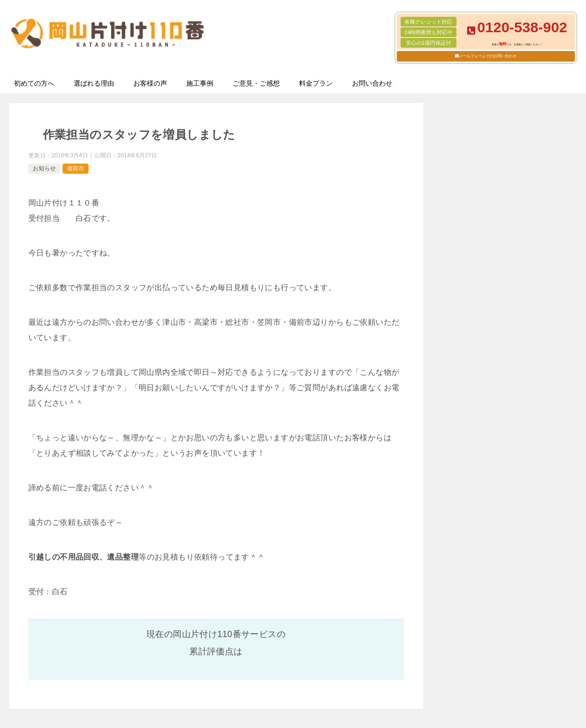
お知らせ (44, 168)
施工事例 (200, 83)
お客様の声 (150, 83)
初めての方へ (34, 83)
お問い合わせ (372, 83)
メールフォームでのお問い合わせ (488, 56)
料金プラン (316, 83)
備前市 (76, 168)
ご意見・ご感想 (256, 83)
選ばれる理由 (94, 83)
